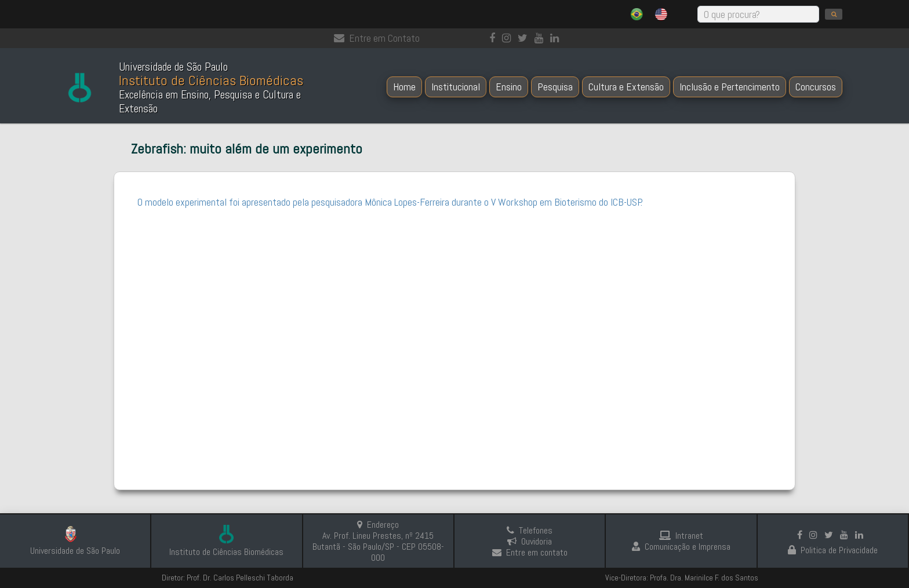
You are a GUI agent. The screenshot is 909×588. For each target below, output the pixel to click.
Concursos (816, 87)
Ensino (509, 87)
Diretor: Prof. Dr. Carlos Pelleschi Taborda (228, 578)
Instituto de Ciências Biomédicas (226, 552)
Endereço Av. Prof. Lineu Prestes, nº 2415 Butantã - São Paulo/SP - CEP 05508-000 (378, 541)
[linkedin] (557, 38)
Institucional (456, 87)
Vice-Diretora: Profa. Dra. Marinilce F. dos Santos (682, 578)
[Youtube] (541, 38)
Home (404, 87)
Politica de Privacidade (833, 550)
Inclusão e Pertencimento (730, 87)
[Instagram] (509, 38)
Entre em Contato (377, 38)
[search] (834, 14)
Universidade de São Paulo (75, 551)
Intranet (681, 536)
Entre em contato (530, 552)
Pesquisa (555, 87)
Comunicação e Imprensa (681, 547)
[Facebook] (495, 38)
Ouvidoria (530, 541)
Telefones (530, 530)
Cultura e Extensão (626, 87)
